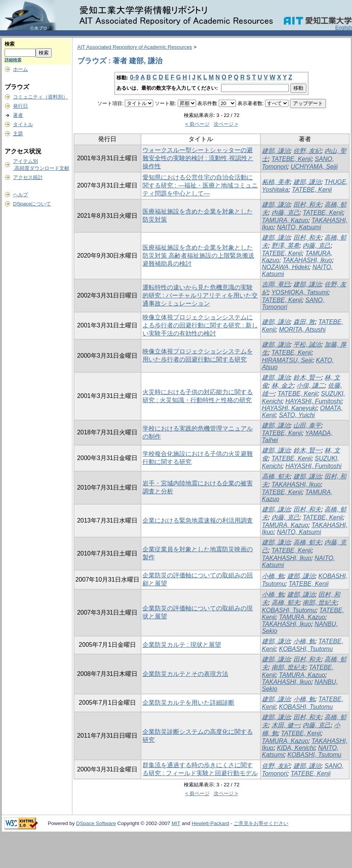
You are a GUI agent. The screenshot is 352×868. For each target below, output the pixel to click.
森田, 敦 (304, 322)
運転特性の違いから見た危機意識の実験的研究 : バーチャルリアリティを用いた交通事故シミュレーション (200, 295)
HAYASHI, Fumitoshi (313, 401)
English (344, 27)
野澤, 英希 (286, 246)
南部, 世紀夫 (320, 603)
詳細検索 (13, 60)
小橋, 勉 (273, 576)
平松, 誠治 (307, 344)
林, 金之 (282, 386)
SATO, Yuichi (297, 415)
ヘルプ (20, 195)
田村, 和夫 (307, 205)
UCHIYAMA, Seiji (314, 167)
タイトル (23, 124)
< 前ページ (197, 124)
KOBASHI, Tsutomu (289, 610)
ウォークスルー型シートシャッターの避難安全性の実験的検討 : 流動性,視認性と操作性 (198, 158)
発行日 (20, 106)
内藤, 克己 (286, 213)
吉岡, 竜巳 (276, 284)
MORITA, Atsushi (302, 330)
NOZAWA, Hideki (286, 267)
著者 (18, 115)
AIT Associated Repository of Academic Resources (135, 47)
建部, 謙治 (276, 151)
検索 (10, 44)
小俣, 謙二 (310, 386)
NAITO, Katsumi (299, 227)
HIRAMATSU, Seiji (287, 360)
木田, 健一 (286, 725)
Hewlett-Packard (210, 823)
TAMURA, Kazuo (285, 220)
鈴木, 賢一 (307, 377)
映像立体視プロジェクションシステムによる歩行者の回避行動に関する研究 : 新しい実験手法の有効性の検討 (200, 325)
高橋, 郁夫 (276, 476)
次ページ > (226, 124)
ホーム (20, 69)
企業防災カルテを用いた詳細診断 (188, 703)
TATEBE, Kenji (291, 159)
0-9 (134, 77)
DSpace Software (96, 823)
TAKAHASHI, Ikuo (307, 260)
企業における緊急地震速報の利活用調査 (198, 520)
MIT (176, 823)
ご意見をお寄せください (261, 823)
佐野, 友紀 (307, 151)
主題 (18, 134)
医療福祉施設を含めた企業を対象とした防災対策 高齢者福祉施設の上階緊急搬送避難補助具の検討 (198, 256)
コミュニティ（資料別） (40, 97)
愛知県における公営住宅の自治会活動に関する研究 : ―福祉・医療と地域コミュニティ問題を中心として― (200, 185)
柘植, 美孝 (276, 182)
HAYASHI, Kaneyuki (289, 408)
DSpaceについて (32, 204)
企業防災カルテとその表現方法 (185, 674)
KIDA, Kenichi (296, 748)
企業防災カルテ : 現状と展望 (182, 645)
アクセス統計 (28, 177)
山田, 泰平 (307, 425)
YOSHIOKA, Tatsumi (300, 292)
